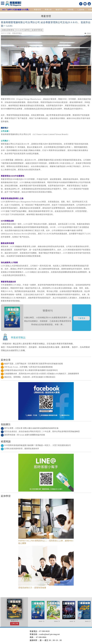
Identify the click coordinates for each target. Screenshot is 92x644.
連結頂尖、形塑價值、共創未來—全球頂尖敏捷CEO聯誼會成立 (28, 377)
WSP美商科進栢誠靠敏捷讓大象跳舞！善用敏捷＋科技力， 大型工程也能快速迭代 (36, 445)
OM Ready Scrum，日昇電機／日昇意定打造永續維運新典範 (27, 367)
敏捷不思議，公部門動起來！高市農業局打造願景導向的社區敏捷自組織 (32, 364)
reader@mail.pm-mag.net (49, 634)
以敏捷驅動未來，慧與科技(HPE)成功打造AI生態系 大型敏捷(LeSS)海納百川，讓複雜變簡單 (40, 374)
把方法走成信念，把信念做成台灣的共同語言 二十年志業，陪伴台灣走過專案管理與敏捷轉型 (40, 431)
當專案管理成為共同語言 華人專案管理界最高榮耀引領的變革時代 (29, 370)
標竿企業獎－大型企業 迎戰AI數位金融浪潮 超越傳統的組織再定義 (30, 428)
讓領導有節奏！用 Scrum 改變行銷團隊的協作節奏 (23, 435)
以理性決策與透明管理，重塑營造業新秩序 (20, 449)
